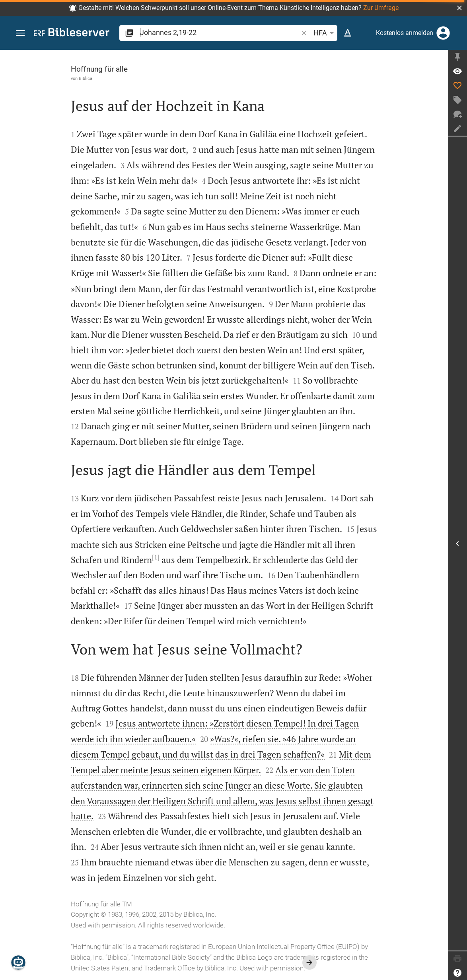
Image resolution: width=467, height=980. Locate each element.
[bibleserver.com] (72, 34)
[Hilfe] (457, 973)
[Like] (457, 86)
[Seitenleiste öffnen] (457, 544)
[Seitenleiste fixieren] (457, 57)
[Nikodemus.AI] (18, 962)
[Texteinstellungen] (348, 33)
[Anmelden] (443, 33)
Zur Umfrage (381, 8)
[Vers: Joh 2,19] (457, 71)
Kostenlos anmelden (405, 33)
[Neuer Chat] (457, 114)
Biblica (86, 78)
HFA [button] (325, 33)
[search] (220, 32)
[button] (459, 8)
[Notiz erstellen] (457, 129)
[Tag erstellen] (457, 100)
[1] (156, 557)
